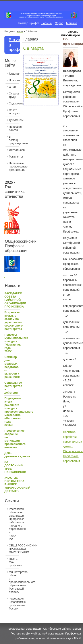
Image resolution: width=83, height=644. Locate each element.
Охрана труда (14, 95)
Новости (14, 80)
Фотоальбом (14, 150)
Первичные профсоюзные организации (14, 166)
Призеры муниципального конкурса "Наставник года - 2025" (16, 343)
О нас (13, 87)
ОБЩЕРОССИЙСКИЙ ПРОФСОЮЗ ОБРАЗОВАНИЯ (14, 549)
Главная (14, 74)
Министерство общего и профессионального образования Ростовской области (14, 582)
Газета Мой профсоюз (14, 562)
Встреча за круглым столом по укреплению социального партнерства (14, 321)
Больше (47, 23)
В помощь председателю (14, 140)
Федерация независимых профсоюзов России (14, 604)
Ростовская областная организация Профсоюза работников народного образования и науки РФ (14, 524)
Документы (14, 120)
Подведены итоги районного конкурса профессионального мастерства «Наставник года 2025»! (19, 412)
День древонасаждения (17, 455)
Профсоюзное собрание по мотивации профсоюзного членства (15, 439)
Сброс (59, 23)
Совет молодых (14, 112)
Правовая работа (14, 128)
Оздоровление (14, 103)
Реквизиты (14, 157)
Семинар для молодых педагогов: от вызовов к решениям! (12, 367)
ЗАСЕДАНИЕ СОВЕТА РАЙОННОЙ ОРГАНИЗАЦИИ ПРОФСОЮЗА (15, 300)
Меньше (72, 23)
